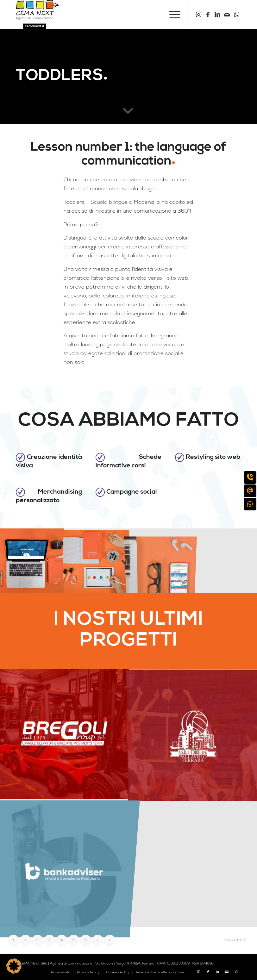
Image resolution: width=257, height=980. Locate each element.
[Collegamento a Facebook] (208, 15)
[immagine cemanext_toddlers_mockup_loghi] (96, 561)
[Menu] (172, 15)
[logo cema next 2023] (38, 15)
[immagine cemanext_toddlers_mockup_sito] (32, 561)
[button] (14, 966)
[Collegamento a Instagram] (198, 15)
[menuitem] (172, 15)
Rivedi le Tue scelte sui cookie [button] (160, 972)
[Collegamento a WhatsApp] (236, 15)
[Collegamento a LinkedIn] (217, 15)
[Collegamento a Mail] (227, 15)
